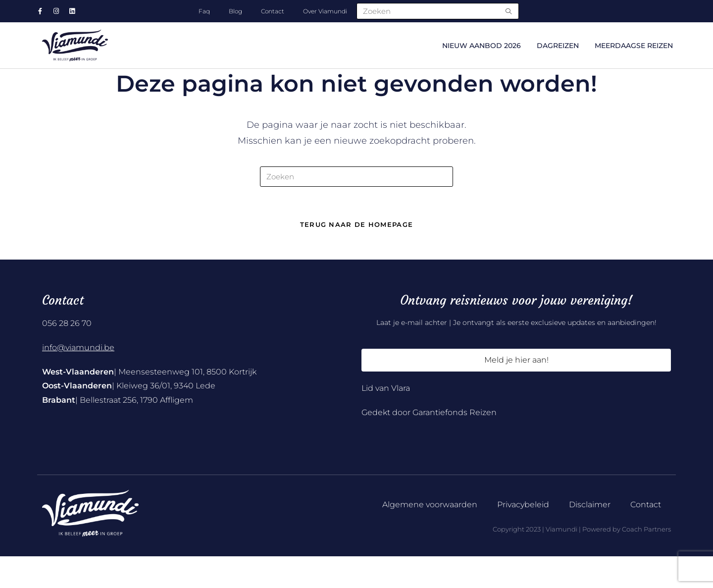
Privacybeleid (523, 537)
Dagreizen (558, 46)
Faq (204, 11)
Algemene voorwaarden (430, 537)
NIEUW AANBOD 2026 (482, 46)
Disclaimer (590, 537)
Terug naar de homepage (357, 257)
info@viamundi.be (78, 379)
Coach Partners (646, 561)
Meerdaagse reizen (634, 46)
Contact (273, 11)
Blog (235, 11)
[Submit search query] (509, 11)
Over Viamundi (325, 11)
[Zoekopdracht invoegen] (356, 207)
